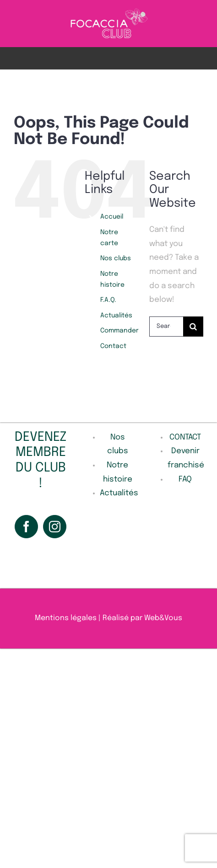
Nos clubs (116, 258)
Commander (119, 331)
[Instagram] (55, 527)
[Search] (193, 327)
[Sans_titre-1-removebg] (109, 11)
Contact (113, 346)
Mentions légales (66, 618)
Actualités (116, 316)
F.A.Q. (108, 300)
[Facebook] (26, 527)
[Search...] (166, 327)
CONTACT (185, 437)
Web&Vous (163, 618)
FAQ (185, 480)
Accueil (112, 217)
